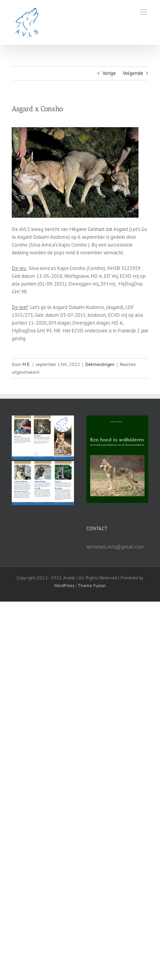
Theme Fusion (92, 585)
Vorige (109, 73)
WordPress (64, 585)
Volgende (133, 73)
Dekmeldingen (100, 364)
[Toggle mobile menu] (144, 12)
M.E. (26, 364)
